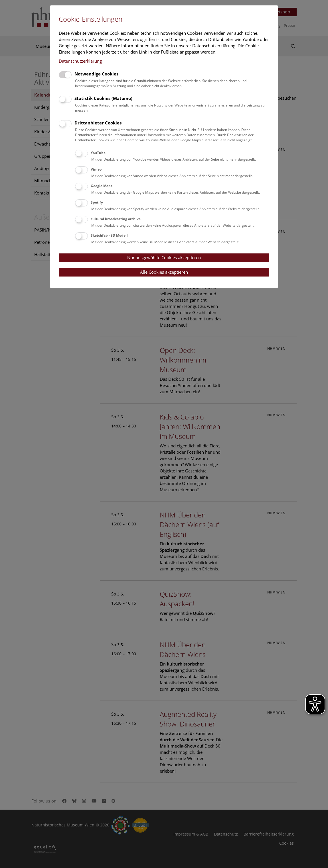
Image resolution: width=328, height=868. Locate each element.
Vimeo (96, 169)
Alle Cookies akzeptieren (164, 272)
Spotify (97, 202)
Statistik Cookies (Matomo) (103, 98)
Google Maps (102, 186)
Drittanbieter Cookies (98, 123)
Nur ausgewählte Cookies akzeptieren (164, 257)
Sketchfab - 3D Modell (109, 235)
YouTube (98, 153)
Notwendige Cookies (96, 74)
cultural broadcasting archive (116, 219)
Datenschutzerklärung (80, 61)
